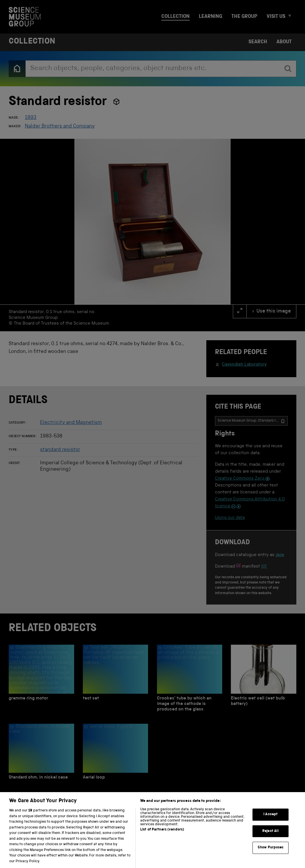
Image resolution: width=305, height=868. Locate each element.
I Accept (271, 821)
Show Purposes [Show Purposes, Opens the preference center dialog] (271, 855)
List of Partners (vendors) (162, 837)
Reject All (271, 838)
